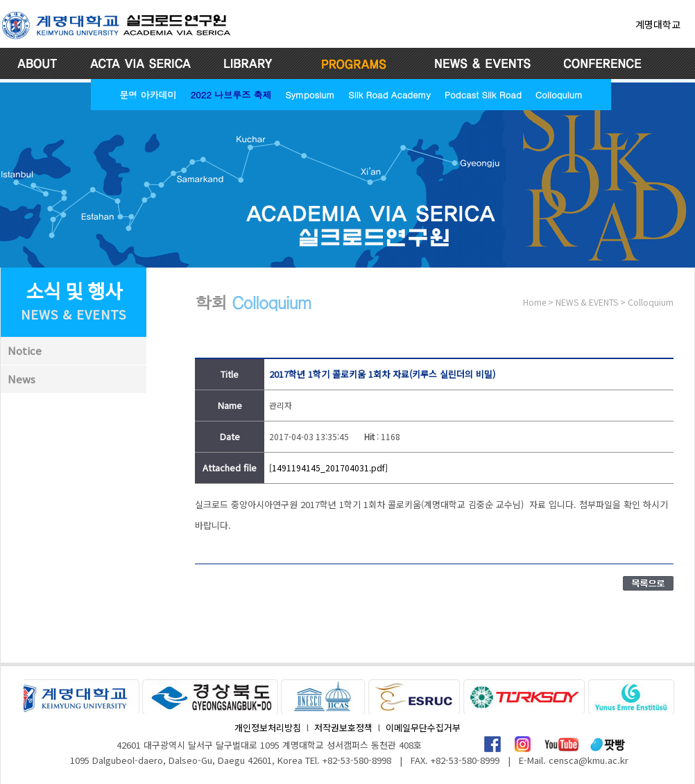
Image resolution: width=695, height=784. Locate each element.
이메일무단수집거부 (423, 728)
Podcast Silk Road (483, 95)
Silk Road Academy (389, 95)
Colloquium (559, 95)
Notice (25, 350)
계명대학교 (658, 24)
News (22, 379)
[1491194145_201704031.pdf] (328, 468)
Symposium (310, 95)
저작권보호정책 (343, 728)
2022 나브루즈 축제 (231, 95)
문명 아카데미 (148, 95)
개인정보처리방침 (268, 728)
